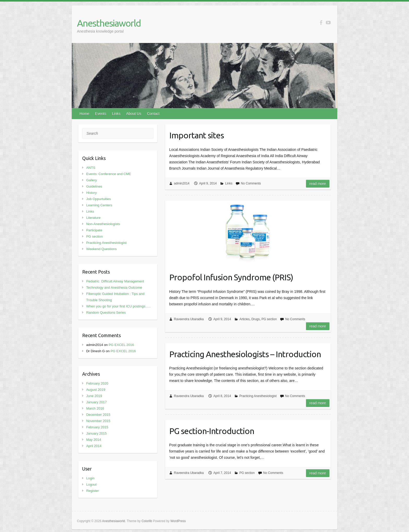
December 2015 (98, 415)
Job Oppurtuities (98, 199)
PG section (269, 319)
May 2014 (94, 440)
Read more (318, 184)
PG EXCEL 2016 (121, 345)
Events (101, 114)
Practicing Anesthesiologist (258, 396)
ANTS (91, 168)
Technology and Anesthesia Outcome (114, 287)
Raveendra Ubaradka (189, 319)
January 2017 (96, 402)
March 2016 (95, 408)
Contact (153, 114)
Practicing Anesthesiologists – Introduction (245, 354)
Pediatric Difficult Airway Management (115, 281)
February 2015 (97, 427)
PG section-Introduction (212, 431)
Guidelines (94, 186)
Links (116, 114)
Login (90, 478)
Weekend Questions (101, 249)
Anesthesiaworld (109, 23)
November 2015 (98, 421)
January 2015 (96, 433)
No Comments (251, 183)
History (91, 193)
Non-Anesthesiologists (103, 224)
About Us (134, 114)
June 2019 (94, 396)
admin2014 (182, 183)
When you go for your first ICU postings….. (118, 306)
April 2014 (94, 446)
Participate (94, 230)
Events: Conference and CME (109, 174)
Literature (93, 218)
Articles (245, 319)
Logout (91, 484)
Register (92, 491)
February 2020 (97, 383)
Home (84, 114)
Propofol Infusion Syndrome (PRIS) (231, 277)
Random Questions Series (106, 313)
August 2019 (96, 390)
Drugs (256, 319)
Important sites (197, 135)
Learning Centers (99, 205)
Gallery (91, 180)
